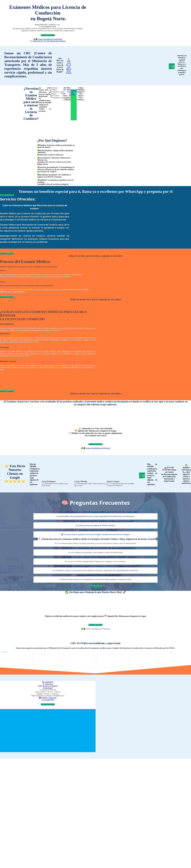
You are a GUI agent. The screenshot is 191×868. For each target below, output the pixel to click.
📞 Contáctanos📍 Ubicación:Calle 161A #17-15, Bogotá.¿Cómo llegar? (48, 685)
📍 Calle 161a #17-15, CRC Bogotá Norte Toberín (48, 41)
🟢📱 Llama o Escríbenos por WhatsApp (48, 39)
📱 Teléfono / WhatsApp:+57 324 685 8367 (48, 699)
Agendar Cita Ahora (48, 35)
